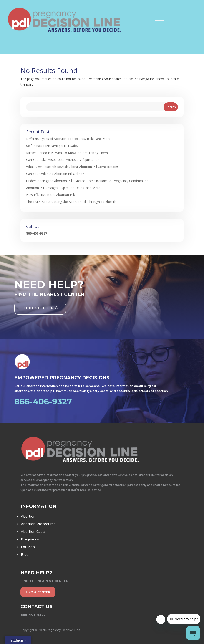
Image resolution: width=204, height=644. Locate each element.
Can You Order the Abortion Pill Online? (55, 174)
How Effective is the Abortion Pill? (51, 195)
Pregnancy (30, 539)
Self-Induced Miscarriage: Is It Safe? (52, 146)
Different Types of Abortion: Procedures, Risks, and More (68, 139)
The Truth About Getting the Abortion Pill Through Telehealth (71, 202)
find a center (38, 592)
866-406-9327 (37, 233)
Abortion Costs (33, 532)
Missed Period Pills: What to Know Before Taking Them (67, 153)
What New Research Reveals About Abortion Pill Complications (72, 167)
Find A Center (39, 308)
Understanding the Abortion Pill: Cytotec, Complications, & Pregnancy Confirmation (87, 181)
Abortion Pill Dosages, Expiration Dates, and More (63, 188)
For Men (28, 547)
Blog (25, 555)
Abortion (28, 516)
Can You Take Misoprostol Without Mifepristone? (62, 160)
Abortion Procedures (38, 524)
